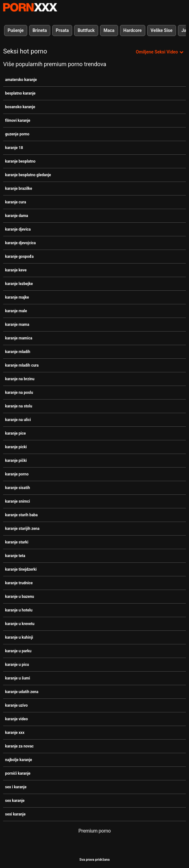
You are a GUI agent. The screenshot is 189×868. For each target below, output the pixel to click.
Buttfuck (86, 30)
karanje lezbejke (19, 284)
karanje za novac (19, 746)
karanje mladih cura (22, 365)
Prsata (62, 30)
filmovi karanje (18, 121)
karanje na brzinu (20, 379)
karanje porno (17, 474)
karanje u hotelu (19, 610)
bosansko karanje (20, 107)
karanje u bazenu (20, 597)
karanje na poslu (19, 393)
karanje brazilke (19, 189)
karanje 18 (14, 148)
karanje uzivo (16, 705)
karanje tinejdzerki (21, 569)
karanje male (16, 311)
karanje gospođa (19, 257)
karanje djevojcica (20, 243)
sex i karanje (16, 787)
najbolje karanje (19, 760)
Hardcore (133, 30)
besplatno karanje (20, 93)
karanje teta (15, 556)
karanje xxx (15, 733)
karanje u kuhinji (19, 637)
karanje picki (16, 447)
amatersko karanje (21, 80)
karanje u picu (17, 665)
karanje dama (17, 216)
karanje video (16, 719)
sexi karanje (15, 814)
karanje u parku (18, 651)
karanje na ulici (18, 420)
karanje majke (17, 297)
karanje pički (16, 461)
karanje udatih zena (22, 692)
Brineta (40, 30)
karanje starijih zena (22, 529)
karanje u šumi (18, 678)
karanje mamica (19, 338)
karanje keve (16, 270)
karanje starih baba (21, 515)
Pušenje (16, 30)
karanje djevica (18, 229)
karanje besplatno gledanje (28, 175)
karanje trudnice (19, 583)
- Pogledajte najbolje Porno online (30, 7)
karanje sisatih (18, 488)
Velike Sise (162, 30)
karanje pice (15, 433)
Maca (109, 30)
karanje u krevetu (20, 624)
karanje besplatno (20, 161)
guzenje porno (17, 134)
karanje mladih (18, 352)
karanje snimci (18, 501)
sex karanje (15, 801)
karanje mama (17, 325)
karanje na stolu (19, 406)
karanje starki (17, 542)
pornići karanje (18, 773)
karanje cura (16, 202)
